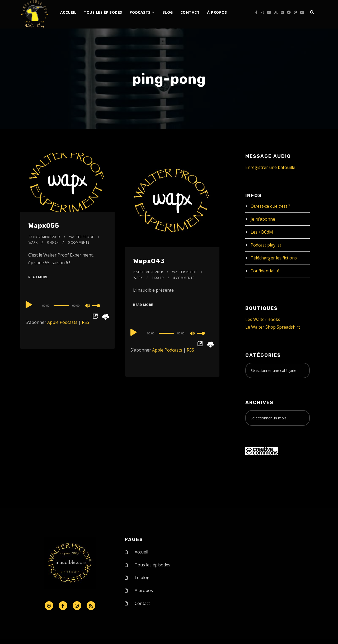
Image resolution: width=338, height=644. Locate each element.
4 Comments (184, 278)
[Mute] (88, 306)
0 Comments (79, 242)
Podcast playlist (266, 245)
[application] (67, 305)
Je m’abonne (263, 219)
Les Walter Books (263, 319)
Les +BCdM (262, 232)
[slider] (61, 306)
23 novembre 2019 (44, 237)
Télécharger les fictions (274, 258)
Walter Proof (82, 237)
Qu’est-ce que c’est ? (270, 206)
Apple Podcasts (62, 322)
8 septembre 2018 (148, 272)
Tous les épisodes (103, 12)
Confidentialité (265, 271)
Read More (38, 277)
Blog (168, 12)
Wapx (33, 242)
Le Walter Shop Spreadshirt (273, 327)
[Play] (29, 305)
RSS (86, 322)
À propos (217, 12)
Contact (190, 12)
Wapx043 (149, 261)
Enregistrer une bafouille (270, 167)
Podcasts (140, 12)
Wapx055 (44, 226)
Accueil (68, 12)
